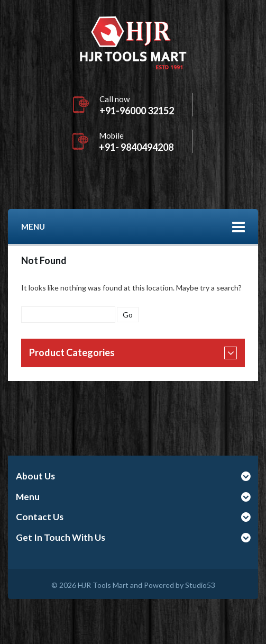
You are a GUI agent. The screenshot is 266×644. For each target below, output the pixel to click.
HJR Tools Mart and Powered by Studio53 (146, 585)
